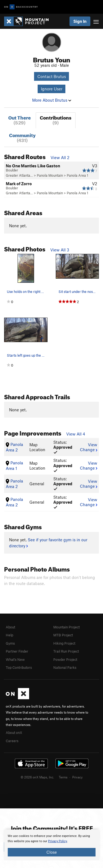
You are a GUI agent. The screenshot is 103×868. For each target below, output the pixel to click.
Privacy (77, 777)
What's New (15, 659)
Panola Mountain (50, 175)
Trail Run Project (66, 651)
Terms (63, 777)
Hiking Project (64, 643)
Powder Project (65, 659)
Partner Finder (17, 651)
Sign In (80, 21)
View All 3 (60, 250)
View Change (89, 447)
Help (9, 635)
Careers (12, 741)
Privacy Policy (58, 841)
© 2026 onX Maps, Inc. (37, 777)
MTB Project (63, 635)
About (10, 627)
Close (52, 852)
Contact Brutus (52, 76)
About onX (14, 733)
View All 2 (60, 157)
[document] (51, 845)
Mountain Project (66, 627)
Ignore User (52, 89)
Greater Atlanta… (19, 175)
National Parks (65, 667)
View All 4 (76, 434)
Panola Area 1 (77, 175)
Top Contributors (19, 667)
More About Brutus (52, 100)
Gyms (10, 643)
